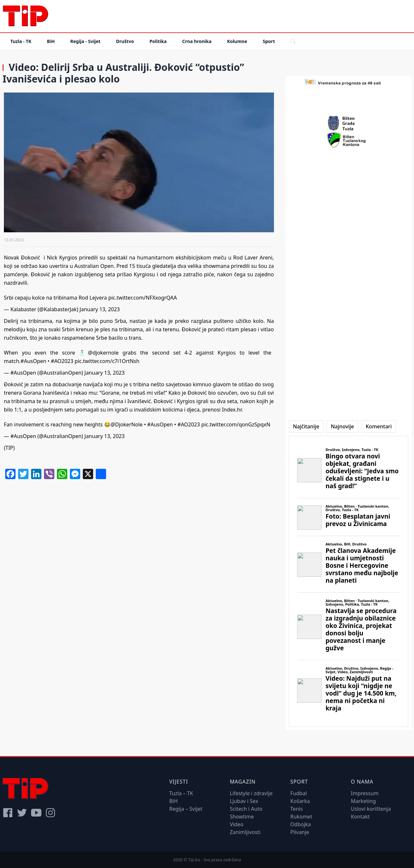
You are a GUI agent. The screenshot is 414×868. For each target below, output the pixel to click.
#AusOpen (33, 361)
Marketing (363, 801)
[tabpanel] (349, 581)
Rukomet (301, 817)
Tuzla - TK (21, 41)
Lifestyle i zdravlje (251, 793)
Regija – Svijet (186, 809)
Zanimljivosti (245, 832)
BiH (51, 41)
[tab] (306, 426)
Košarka (300, 801)
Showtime (242, 817)
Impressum (365, 793)
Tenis (297, 809)
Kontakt (360, 817)
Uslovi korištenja (371, 809)
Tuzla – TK (181, 793)
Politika (158, 41)
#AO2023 (62, 361)
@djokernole (103, 353)
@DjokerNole (127, 424)
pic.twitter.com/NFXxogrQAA (143, 298)
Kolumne (237, 41)
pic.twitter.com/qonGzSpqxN (236, 424)
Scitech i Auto (246, 809)
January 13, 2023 (100, 309)
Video (236, 824)
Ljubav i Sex (244, 801)
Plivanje (300, 832)
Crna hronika (197, 41)
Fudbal (299, 793)
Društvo (125, 41)
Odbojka (301, 824)
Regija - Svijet (85, 41)
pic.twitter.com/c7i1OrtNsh (107, 361)
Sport (269, 41)
